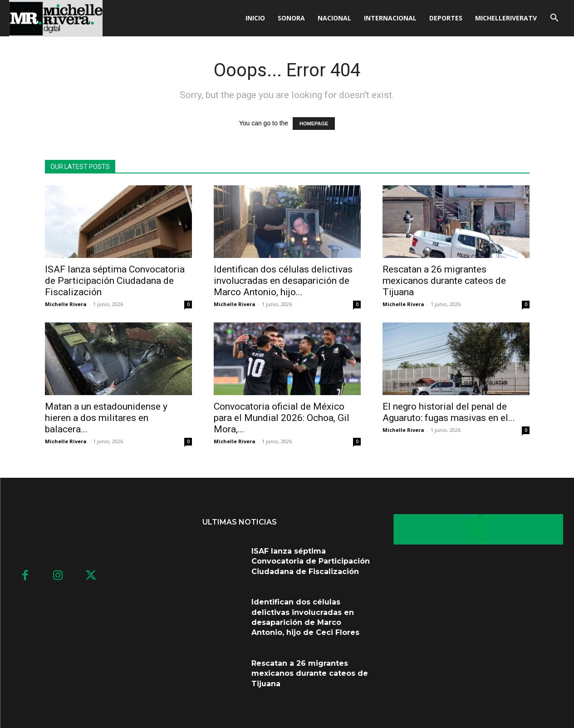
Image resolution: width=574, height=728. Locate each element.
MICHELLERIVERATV (506, 18)
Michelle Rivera (66, 304)
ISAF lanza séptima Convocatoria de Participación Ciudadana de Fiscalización (115, 281)
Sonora (291, 18)
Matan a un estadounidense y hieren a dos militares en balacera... (106, 418)
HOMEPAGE (314, 124)
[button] (554, 19)
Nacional (334, 18)
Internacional (390, 18)
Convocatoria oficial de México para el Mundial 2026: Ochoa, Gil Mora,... (282, 418)
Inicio (255, 18)
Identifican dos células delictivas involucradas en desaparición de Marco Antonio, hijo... (283, 281)
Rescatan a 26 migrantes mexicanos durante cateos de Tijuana (444, 281)
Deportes (446, 18)
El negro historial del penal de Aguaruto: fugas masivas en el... (449, 412)
